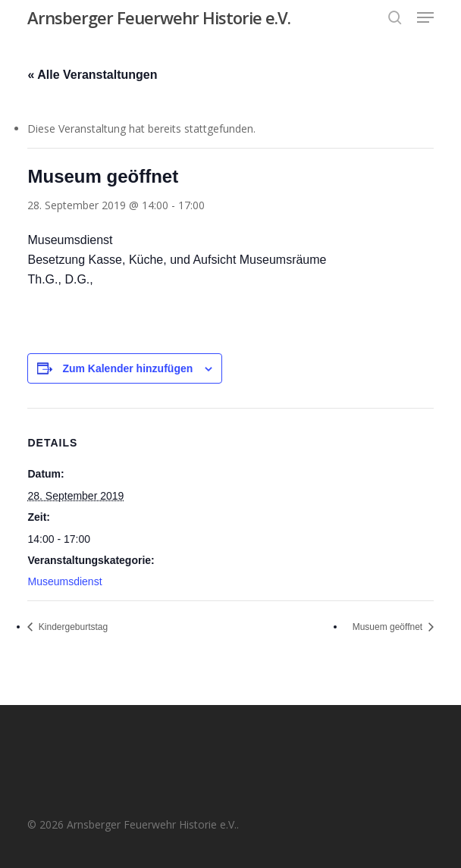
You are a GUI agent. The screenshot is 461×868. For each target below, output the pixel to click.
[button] (425, 17)
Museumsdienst (64, 581)
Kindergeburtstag (72, 627)
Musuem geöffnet (389, 627)
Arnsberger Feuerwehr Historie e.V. (159, 17)
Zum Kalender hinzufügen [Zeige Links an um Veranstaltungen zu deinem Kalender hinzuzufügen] (127, 368)
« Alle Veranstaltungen (92, 75)
